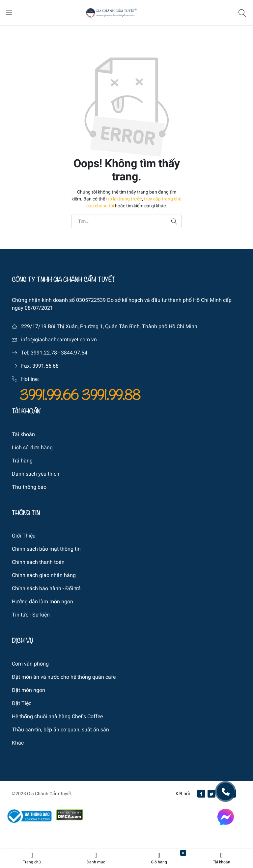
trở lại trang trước (124, 199)
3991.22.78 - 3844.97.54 (59, 353)
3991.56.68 (45, 366)
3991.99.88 (111, 395)
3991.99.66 (51, 395)
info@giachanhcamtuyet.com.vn (59, 340)
